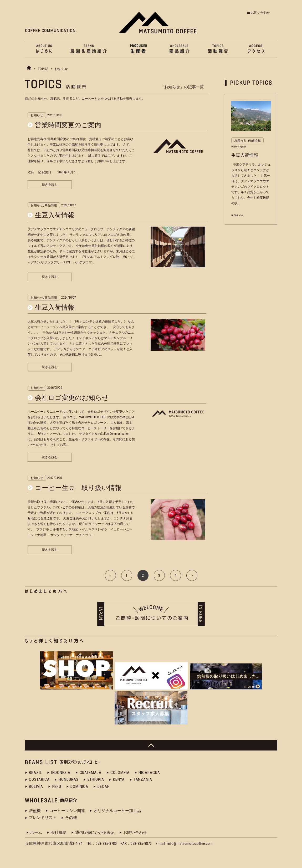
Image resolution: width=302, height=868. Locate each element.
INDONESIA (61, 773)
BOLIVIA (36, 787)
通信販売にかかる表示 (95, 833)
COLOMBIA (120, 773)
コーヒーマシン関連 (67, 811)
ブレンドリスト (43, 818)
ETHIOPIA (96, 779)
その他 (71, 818)
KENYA (119, 779)
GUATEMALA (91, 773)
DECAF (103, 787)
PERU (57, 787)
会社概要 (59, 833)
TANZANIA (143, 779)
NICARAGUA (149, 773)
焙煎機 (35, 811)
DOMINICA (79, 787)
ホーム (36, 833)
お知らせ (61, 69)
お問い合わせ (260, 13)
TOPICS (43, 69)
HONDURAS (68, 779)
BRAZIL (35, 773)
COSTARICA (39, 779)
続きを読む (50, 185)
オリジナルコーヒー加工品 (117, 811)
